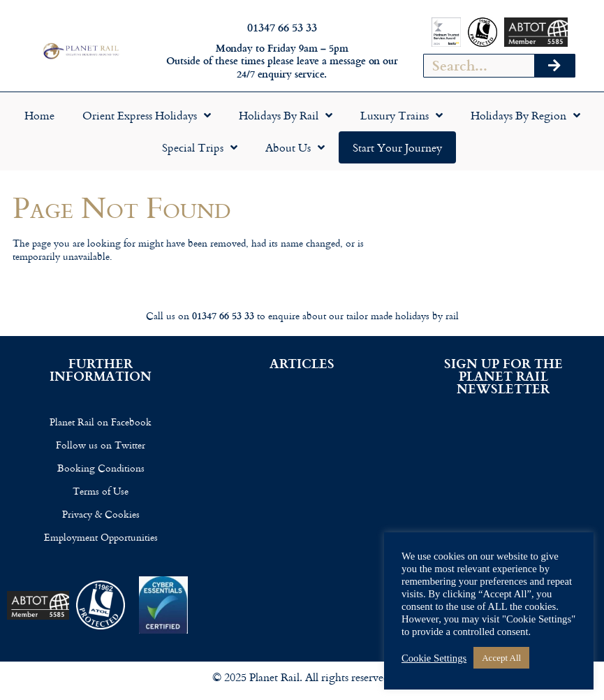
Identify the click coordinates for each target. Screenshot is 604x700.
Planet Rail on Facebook (101, 422)
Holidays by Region (525, 115)
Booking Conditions (101, 468)
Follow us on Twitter (101, 445)
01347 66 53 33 (282, 27)
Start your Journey (397, 147)
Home (39, 115)
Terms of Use (101, 491)
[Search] (554, 66)
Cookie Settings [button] (434, 658)
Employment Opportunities (101, 537)
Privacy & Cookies (101, 514)
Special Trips (200, 147)
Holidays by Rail (286, 115)
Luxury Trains (402, 115)
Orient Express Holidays (147, 115)
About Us (295, 147)
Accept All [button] (501, 658)
